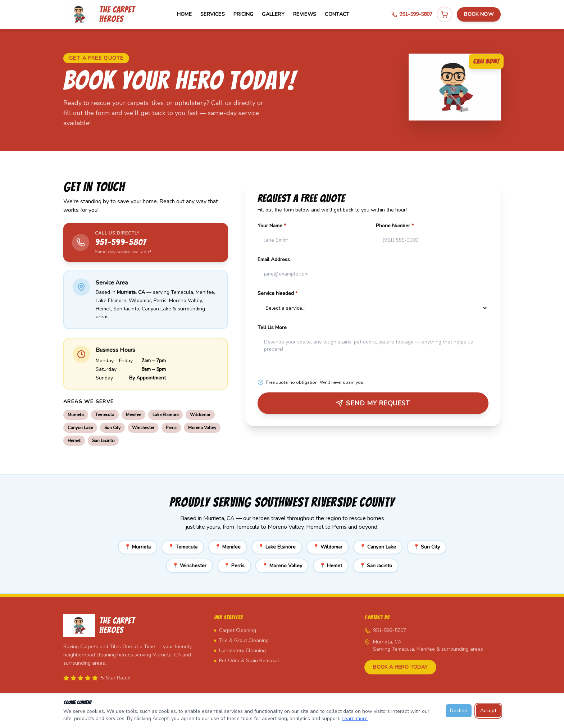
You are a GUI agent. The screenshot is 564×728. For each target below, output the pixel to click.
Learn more (355, 718)
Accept (488, 711)
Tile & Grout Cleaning (241, 640)
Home (184, 14)
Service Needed (278, 293)
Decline (459, 711)
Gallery (273, 14)
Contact (337, 14)
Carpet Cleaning (235, 630)
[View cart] (445, 14)
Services (213, 14)
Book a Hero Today (400, 667)
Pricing (243, 14)
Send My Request (373, 403)
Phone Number (395, 226)
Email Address (274, 260)
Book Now (479, 14)
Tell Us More (272, 327)
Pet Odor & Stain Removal (247, 661)
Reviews (305, 14)
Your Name (272, 226)
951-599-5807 (412, 14)
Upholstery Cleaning (240, 650)
